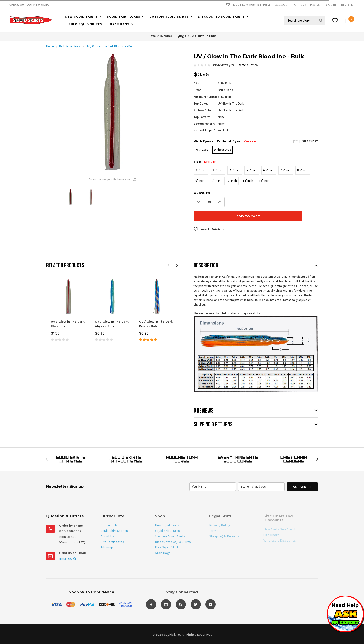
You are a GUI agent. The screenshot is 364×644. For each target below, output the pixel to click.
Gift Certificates (112, 528)
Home (50, 46)
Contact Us (109, 511)
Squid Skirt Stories (114, 516)
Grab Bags (120, 24)
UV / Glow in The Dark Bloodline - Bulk (110, 46)
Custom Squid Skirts (169, 17)
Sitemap (107, 533)
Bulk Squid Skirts (85, 24)
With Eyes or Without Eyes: (226, 141)
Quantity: (202, 193)
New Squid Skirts (81, 17)
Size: (206, 162)
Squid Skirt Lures (123, 17)
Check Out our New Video (29, 5)
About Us (107, 522)
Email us (68, 544)
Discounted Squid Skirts (221, 17)
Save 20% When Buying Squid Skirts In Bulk (182, 36)
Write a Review (249, 65)
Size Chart (310, 141)
